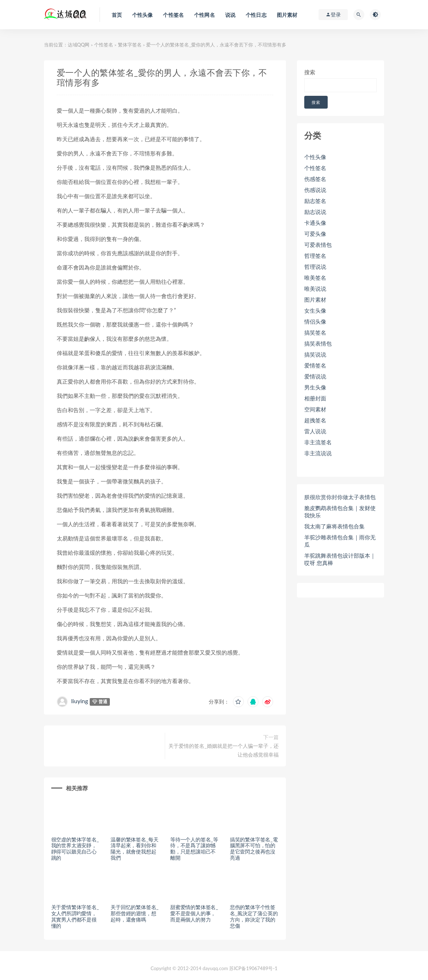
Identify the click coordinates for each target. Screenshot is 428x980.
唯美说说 (315, 289)
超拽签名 (315, 420)
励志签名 (315, 201)
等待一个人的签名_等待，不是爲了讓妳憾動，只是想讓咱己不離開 (194, 849)
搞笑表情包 (318, 343)
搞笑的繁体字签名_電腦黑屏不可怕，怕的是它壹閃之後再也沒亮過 (254, 849)
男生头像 (315, 387)
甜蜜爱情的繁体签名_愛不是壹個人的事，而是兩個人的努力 (194, 913)
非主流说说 (318, 453)
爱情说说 (315, 376)
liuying (80, 701)
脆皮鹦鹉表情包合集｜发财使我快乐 (340, 512)
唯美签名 (315, 278)
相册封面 (315, 398)
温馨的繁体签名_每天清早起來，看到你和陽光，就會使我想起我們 (134, 849)
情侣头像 (315, 321)
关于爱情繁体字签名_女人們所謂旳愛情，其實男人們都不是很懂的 (75, 916)
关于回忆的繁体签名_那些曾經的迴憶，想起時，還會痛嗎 (134, 913)
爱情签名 (315, 365)
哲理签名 (315, 256)
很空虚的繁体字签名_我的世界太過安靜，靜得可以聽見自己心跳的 (75, 849)
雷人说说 (315, 431)
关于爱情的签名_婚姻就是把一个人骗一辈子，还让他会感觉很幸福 (223, 750)
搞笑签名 (315, 332)
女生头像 (315, 310)
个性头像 (315, 157)
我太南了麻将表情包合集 (334, 526)
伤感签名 (315, 179)
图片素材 (315, 299)
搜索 (310, 72)
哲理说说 (315, 267)
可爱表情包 (318, 245)
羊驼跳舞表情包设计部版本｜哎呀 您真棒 (340, 559)
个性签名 (104, 45)
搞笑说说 (315, 354)
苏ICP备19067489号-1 (253, 968)
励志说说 (315, 212)
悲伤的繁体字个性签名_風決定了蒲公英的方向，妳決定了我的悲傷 (254, 916)
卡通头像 (315, 223)
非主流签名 (318, 442)
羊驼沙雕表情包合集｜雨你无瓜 (340, 541)
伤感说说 (315, 190)
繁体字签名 (130, 45)
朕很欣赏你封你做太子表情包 (340, 497)
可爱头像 (315, 234)
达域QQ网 (79, 45)
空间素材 (315, 409)
